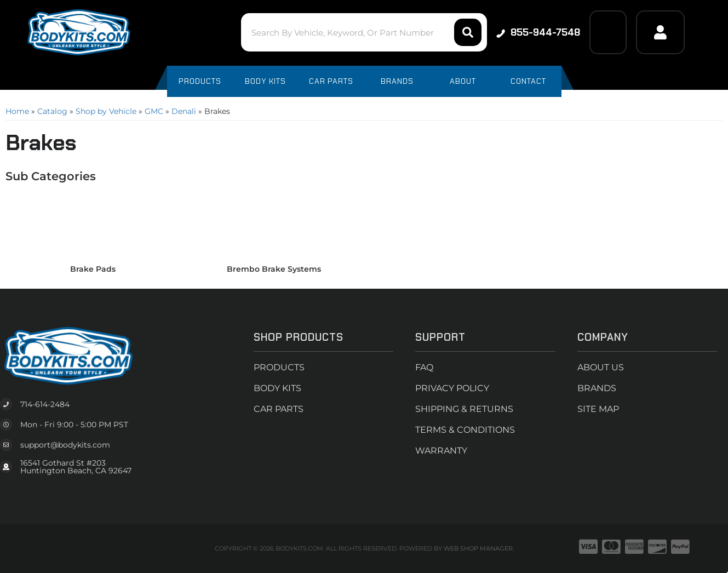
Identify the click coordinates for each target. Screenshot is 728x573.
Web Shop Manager (478, 548)
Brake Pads (93, 269)
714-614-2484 (45, 404)
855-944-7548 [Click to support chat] (538, 32)
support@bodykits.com (65, 445)
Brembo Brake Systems (274, 269)
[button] (364, 32)
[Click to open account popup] (660, 32)
